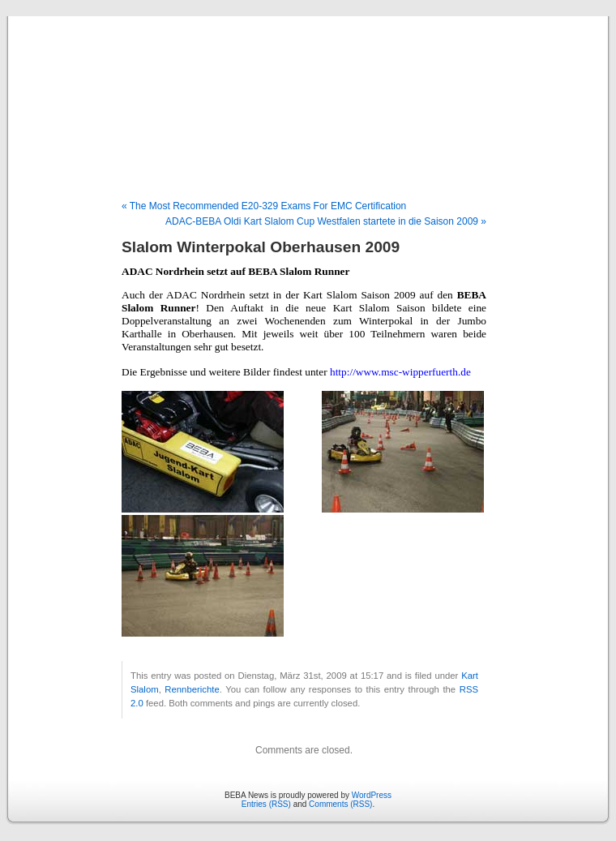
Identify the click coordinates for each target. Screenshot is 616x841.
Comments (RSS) (340, 804)
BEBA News (308, 91)
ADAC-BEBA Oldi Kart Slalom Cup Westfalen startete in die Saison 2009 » (326, 221)
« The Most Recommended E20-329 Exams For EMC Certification (264, 206)
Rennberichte (192, 689)
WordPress (372, 795)
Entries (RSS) (266, 804)
